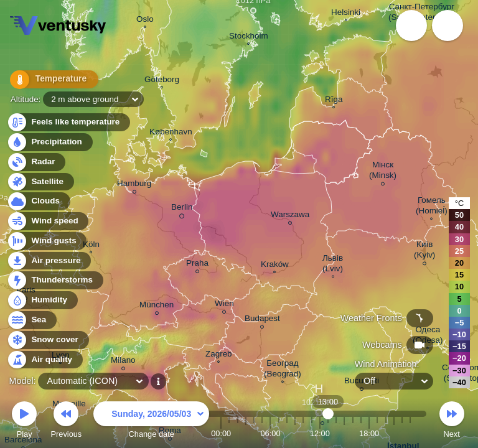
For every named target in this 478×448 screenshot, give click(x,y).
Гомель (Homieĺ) (432, 207)
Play (24, 422)
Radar (36, 162)
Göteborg (162, 81)
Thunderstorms (55, 280)
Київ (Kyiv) (424, 251)
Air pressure (49, 261)
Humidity (42, 300)
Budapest (262, 320)
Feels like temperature (68, 122)
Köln (91, 246)
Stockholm (249, 37)
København (171, 133)
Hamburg (134, 185)
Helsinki (346, 14)
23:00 (410, 433)
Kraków (275, 266)
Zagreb (219, 355)
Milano (123, 362)
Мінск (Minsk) (383, 172)
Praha (197, 265)
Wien (224, 305)
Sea (31, 320)
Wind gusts (47, 241)
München (157, 306)
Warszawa (290, 216)
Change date (151, 422)
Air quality (45, 360)
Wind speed (48, 221)
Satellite (40, 182)
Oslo (145, 21)
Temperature (49, 81)
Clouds (38, 201)
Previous (66, 422)
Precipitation (49, 142)
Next (452, 422)
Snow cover (48, 340)
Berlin (182, 209)
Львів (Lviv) (333, 265)
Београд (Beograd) (283, 370)
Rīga (334, 101)
